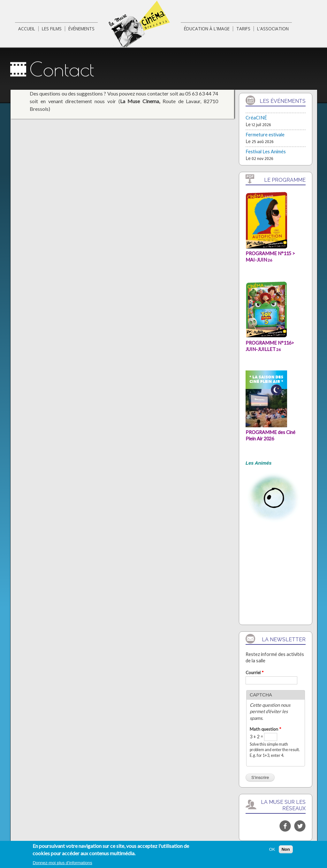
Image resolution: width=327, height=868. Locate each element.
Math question (265, 729)
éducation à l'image (207, 29)
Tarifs (243, 29)
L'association (273, 29)
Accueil (27, 29)
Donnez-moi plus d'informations (62, 864)
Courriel (255, 673)
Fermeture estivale (265, 135)
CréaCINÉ (256, 118)
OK (272, 851)
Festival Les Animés (266, 152)
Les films (52, 29)
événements (81, 29)
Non (286, 851)
